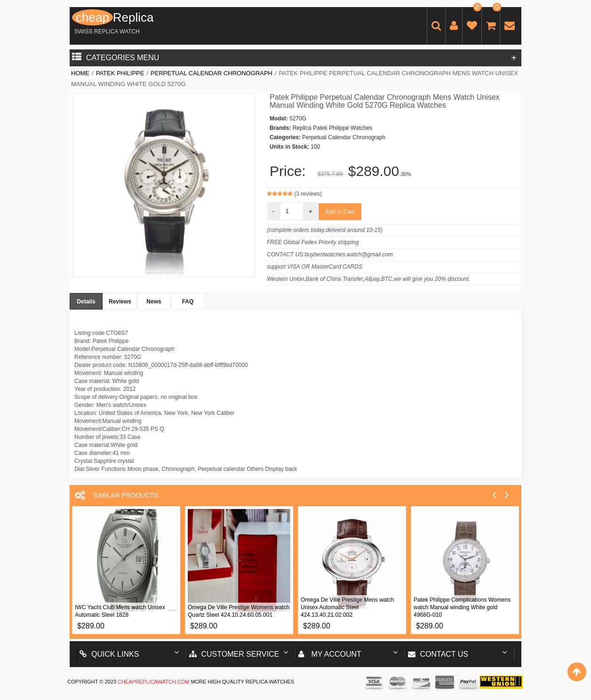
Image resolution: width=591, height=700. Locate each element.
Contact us (438, 654)
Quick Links (109, 654)
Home (80, 73)
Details (86, 302)
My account (330, 654)
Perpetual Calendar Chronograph (212, 73)
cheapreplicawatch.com (153, 682)
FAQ (188, 302)
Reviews (120, 302)
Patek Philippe (120, 73)
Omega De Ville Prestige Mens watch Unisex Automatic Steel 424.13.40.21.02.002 (347, 607)
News (154, 302)
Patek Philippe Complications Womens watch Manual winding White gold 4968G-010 (462, 607)
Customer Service (234, 654)
